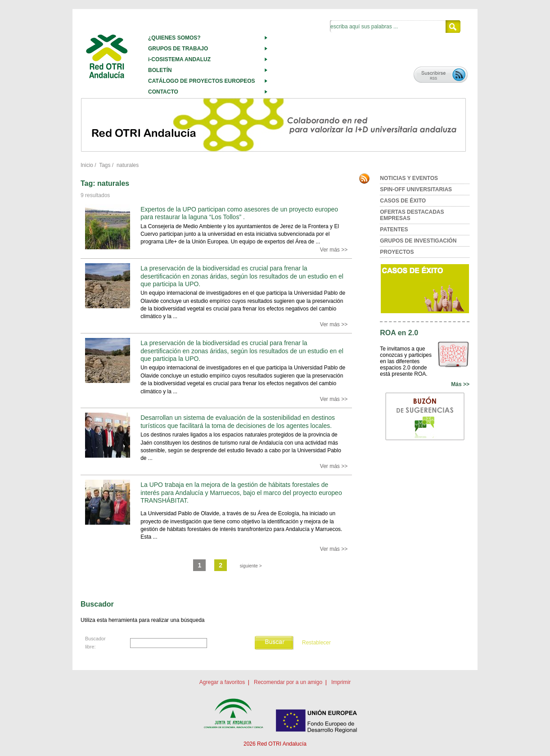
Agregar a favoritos (222, 682)
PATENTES (394, 229)
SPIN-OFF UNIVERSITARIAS (416, 189)
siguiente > (251, 566)
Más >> (460, 384)
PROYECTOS (397, 252)
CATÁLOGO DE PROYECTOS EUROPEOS (202, 81)
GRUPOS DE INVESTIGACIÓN (418, 241)
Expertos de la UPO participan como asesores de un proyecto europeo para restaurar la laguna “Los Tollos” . (239, 213)
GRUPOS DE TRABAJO (178, 49)
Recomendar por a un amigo (288, 682)
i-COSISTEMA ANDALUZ (179, 59)
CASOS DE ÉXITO (403, 201)
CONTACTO (163, 92)
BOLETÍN (160, 70)
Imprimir (341, 682)
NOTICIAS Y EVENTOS (409, 178)
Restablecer (316, 643)
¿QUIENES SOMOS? (174, 38)
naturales (128, 165)
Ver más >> (334, 250)
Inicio (87, 165)
